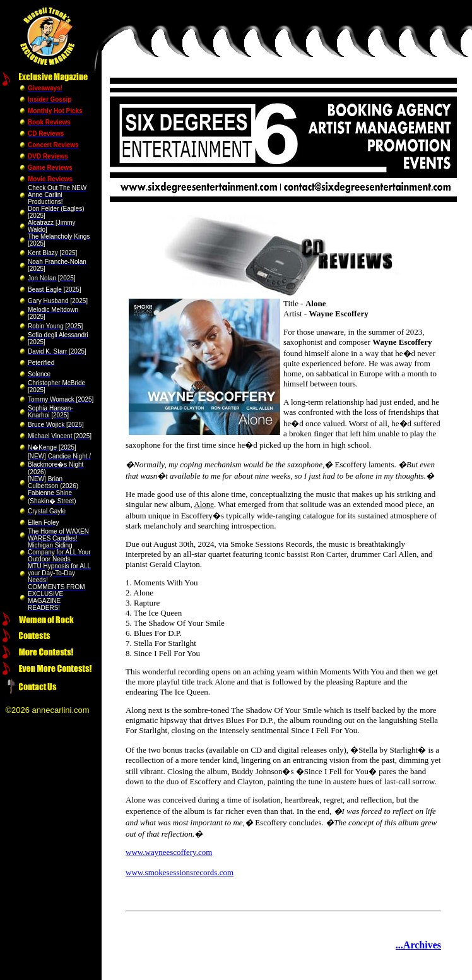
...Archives (418, 945)
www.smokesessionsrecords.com (180, 872)
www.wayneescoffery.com (169, 852)
